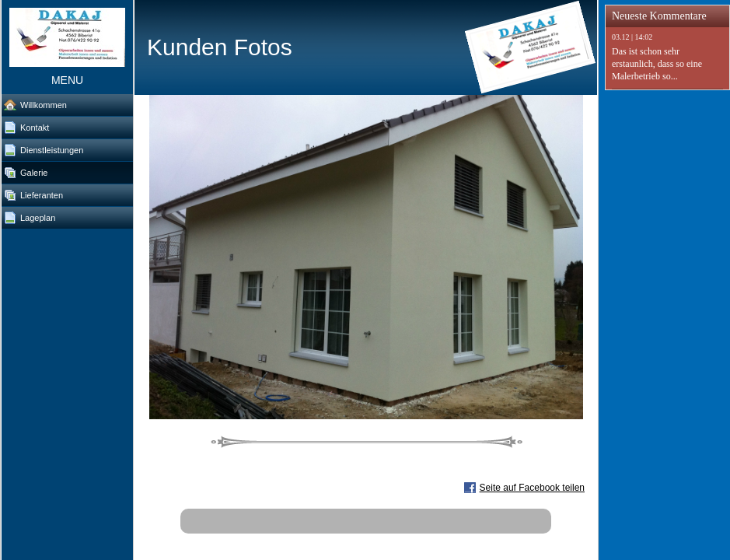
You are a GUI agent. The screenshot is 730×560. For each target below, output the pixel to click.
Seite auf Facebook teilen (532, 488)
